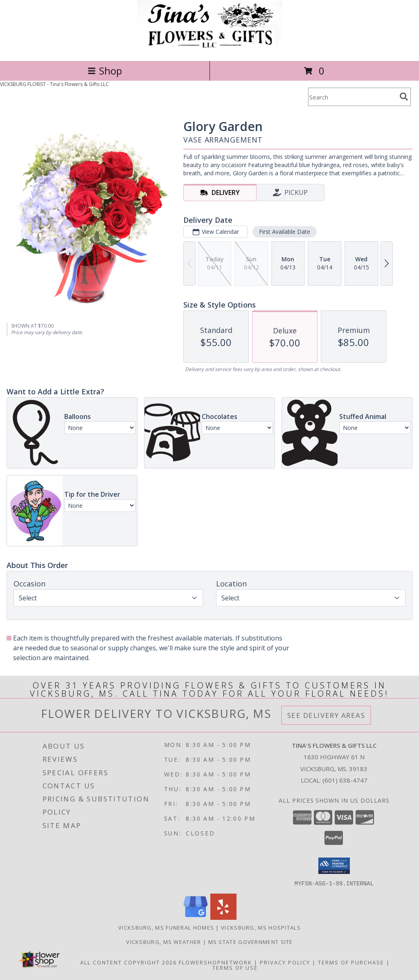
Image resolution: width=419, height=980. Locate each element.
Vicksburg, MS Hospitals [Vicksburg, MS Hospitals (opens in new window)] (261, 927)
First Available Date (285, 232)
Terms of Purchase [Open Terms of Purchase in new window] (351, 962)
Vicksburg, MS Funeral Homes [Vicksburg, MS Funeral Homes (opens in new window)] (166, 927)
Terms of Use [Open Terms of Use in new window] (235, 967)
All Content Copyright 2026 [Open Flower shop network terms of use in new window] (128, 962)
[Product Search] (352, 97)
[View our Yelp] (223, 917)
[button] (334, 866)
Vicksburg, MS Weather (163, 942)
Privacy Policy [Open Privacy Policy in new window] (285, 962)
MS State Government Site (251, 942)
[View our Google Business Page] (196, 917)
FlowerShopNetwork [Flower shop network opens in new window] (215, 962)
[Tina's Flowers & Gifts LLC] (210, 49)
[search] (404, 97)
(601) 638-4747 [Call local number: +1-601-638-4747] (345, 780)
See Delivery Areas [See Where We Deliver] (326, 715)
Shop (105, 71)
